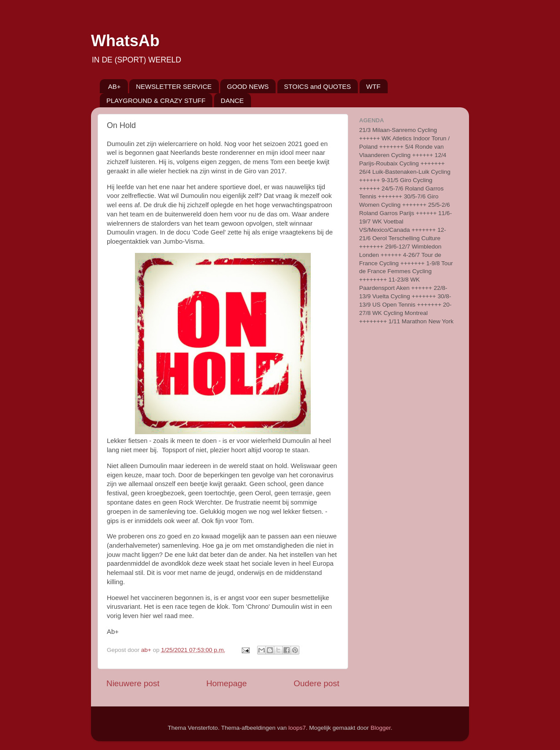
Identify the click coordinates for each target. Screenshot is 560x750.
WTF (373, 86)
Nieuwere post (133, 683)
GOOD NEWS (248, 86)
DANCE (232, 101)
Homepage (226, 683)
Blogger (381, 728)
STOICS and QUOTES (317, 86)
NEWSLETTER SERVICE (174, 86)
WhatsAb (125, 41)
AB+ (115, 86)
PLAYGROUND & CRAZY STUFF (156, 101)
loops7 (297, 728)
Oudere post (316, 683)
